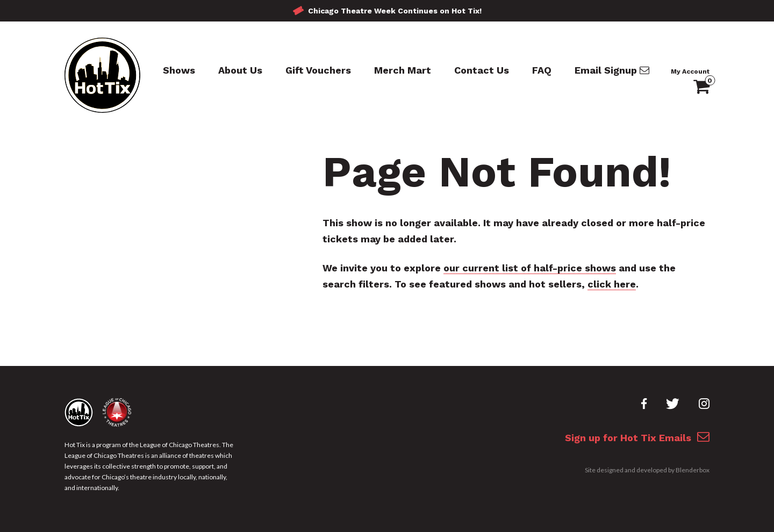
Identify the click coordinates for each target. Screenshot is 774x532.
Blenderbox (693, 470)
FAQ (542, 70)
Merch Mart (403, 70)
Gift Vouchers (318, 70)
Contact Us (482, 70)
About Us (240, 70)
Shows (179, 70)
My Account (690, 71)
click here (612, 284)
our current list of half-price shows (530, 268)
